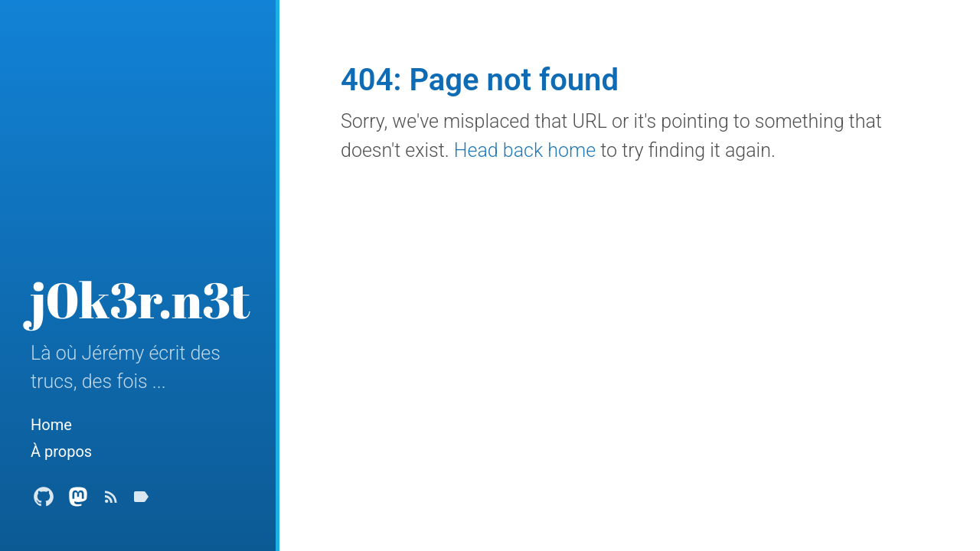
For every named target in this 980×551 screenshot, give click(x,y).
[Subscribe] (111, 501)
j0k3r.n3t (140, 299)
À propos (61, 452)
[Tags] (141, 501)
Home (51, 425)
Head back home (525, 150)
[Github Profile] (44, 501)
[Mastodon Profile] (78, 501)
